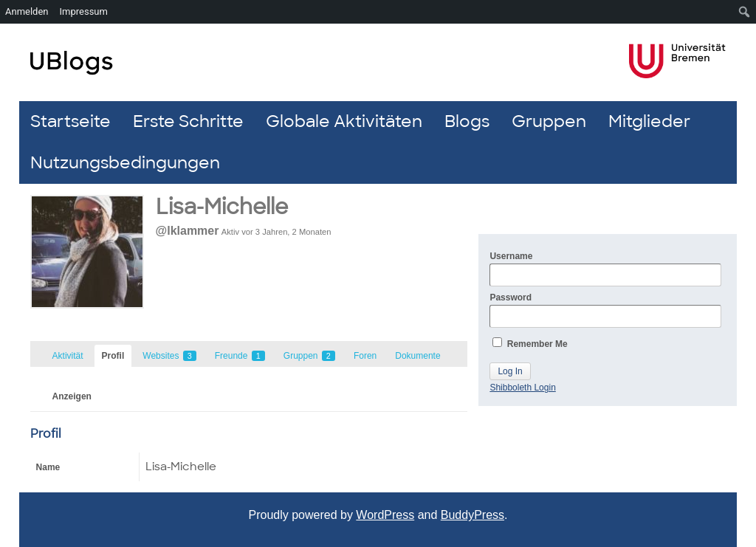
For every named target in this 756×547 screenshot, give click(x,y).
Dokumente (417, 356)
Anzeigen (72, 396)
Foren (365, 356)
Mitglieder (649, 121)
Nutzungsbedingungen (125, 163)
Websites (169, 356)
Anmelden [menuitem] (27, 11)
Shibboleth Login (522, 388)
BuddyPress (472, 515)
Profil (113, 356)
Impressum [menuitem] (84, 11)
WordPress (385, 515)
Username (605, 269)
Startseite (71, 121)
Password (605, 310)
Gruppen (549, 121)
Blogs (467, 121)
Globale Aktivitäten (344, 121)
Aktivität (68, 356)
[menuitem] (745, 12)
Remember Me (530, 343)
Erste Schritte (188, 121)
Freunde (240, 356)
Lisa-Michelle (222, 207)
